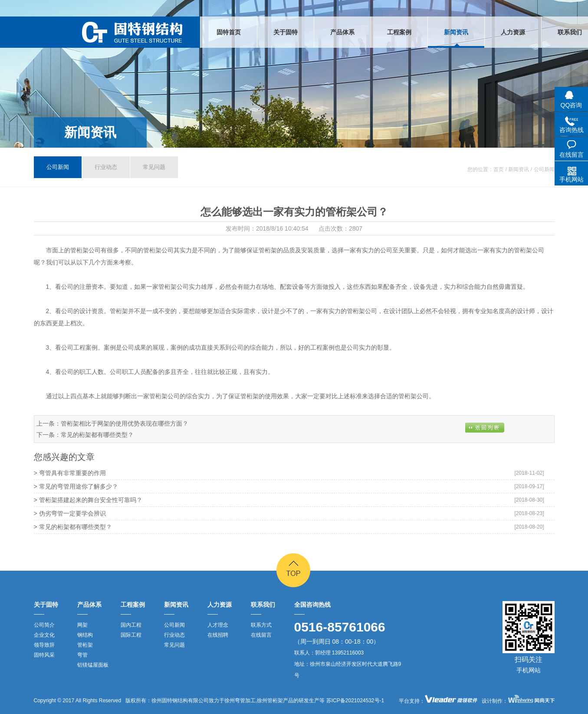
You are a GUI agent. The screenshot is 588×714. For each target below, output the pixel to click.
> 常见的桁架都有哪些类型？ (73, 527)
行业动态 (106, 167)
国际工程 (131, 635)
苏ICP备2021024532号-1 (354, 701)
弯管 (82, 655)
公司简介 (44, 625)
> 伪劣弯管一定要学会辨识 (70, 513)
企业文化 (44, 635)
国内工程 (131, 625)
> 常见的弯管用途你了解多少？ (76, 486)
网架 (82, 625)
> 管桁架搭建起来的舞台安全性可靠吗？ (88, 500)
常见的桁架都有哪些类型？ (97, 435)
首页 (499, 169)
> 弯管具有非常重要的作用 (70, 473)
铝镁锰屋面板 (93, 665)
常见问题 (154, 167)
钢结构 (85, 635)
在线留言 (261, 635)
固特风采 (44, 655)
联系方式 (261, 625)
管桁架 (85, 645)
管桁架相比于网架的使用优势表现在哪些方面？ (125, 423)
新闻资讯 (90, 132)
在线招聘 (218, 635)
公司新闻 (58, 167)
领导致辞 (44, 645)
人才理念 (218, 625)
